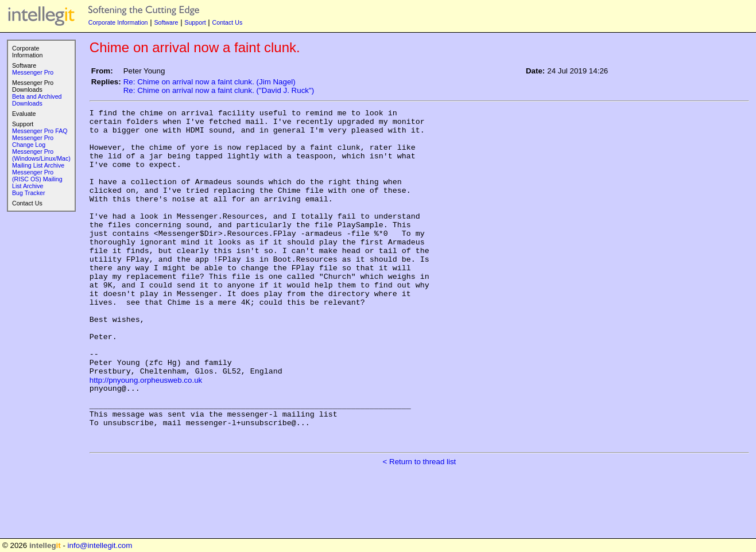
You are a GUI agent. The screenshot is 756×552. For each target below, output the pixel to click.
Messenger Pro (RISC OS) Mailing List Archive (37, 179)
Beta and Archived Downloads (37, 100)
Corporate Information (118, 22)
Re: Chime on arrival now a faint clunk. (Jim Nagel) (210, 82)
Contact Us (228, 22)
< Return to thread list (420, 527)
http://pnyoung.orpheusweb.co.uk (146, 434)
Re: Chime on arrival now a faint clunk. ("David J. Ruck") (219, 90)
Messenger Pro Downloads (33, 86)
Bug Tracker (28, 193)
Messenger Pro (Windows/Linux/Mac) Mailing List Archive (41, 158)
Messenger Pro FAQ (40, 131)
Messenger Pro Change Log (33, 141)
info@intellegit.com (100, 545)
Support (195, 22)
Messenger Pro (33, 72)
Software (166, 22)
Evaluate (24, 114)
